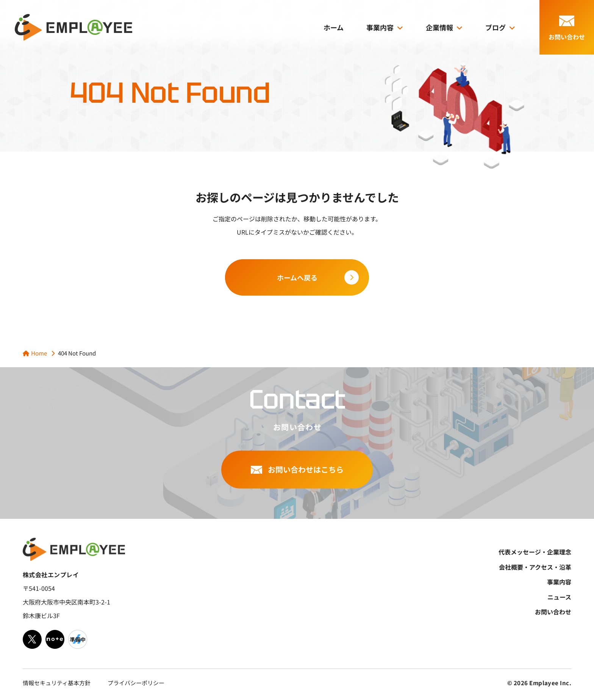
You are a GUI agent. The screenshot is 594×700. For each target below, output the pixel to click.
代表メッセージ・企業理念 (535, 552)
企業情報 (439, 27)
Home (39, 353)
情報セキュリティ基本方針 (57, 683)
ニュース (559, 597)
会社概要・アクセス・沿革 (535, 567)
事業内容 (380, 27)
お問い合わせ (553, 612)
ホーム (334, 27)
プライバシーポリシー (136, 683)
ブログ (496, 27)
